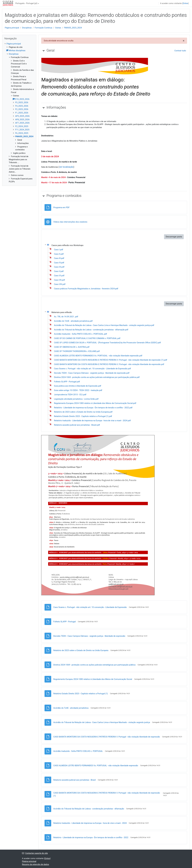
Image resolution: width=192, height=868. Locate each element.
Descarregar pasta (174, 237)
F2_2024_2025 (22, 126)
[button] (44, 51)
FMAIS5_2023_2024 (73, 28)
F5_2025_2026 (22, 102)
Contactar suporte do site (35, 853)
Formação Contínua (43, 28)
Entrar (185, 3)
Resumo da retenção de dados (36, 864)
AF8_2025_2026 (22, 120)
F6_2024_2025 (22, 133)
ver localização (66, 167)
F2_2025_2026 (22, 109)
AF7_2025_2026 (22, 123)
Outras (58, 28)
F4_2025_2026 (22, 106)
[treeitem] (19, 113)
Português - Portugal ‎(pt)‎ (26, 3)
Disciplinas (27, 28)
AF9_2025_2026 (22, 116)
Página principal (12, 28)
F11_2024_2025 (22, 130)
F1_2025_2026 (22, 113)
